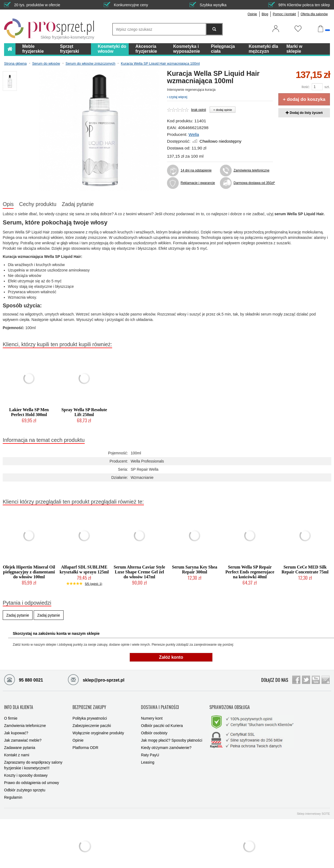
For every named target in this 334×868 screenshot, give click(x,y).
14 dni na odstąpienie (196, 170)
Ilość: (305, 87)
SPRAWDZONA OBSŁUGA (230, 704)
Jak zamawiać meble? (23, 735)
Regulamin (13, 792)
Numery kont (152, 713)
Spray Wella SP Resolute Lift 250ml (84, 412)
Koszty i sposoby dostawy (26, 770)
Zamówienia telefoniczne (251, 170)
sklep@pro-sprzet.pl (96, 679)
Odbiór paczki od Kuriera (162, 720)
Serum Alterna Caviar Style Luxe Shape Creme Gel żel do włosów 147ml (139, 572)
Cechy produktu (38, 204)
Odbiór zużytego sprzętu (25, 785)
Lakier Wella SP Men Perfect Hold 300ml (29, 412)
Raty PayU (150, 750)
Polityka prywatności (90, 713)
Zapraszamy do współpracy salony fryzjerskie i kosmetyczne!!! (33, 760)
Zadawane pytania (20, 742)
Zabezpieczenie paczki (92, 720)
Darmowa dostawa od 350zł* (253, 183)
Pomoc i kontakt (284, 14)
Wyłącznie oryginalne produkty (98, 728)
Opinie (252, 14)
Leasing (148, 757)
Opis (8, 204)
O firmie (11, 713)
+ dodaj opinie (223, 110)
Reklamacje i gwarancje (198, 183)
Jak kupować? (16, 728)
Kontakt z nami (17, 750)
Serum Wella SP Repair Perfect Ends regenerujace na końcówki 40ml (250, 572)
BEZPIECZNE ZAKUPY (89, 704)
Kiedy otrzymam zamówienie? (166, 742)
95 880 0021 (23, 679)
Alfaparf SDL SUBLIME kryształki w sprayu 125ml (84, 569)
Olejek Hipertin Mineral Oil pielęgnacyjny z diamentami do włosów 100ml (29, 572)
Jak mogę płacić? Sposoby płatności (172, 735)
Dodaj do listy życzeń (304, 113)
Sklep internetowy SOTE (313, 808)
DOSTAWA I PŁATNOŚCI (160, 704)
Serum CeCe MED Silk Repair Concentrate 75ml (305, 569)
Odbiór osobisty (154, 728)
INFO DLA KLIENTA (19, 704)
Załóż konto (171, 657)
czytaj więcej (177, 97)
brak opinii (199, 110)
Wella (194, 134)
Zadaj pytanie (78, 204)
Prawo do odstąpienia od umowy (31, 777)
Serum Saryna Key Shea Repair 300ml (195, 569)
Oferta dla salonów (314, 14)
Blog (265, 14)
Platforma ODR (85, 742)
